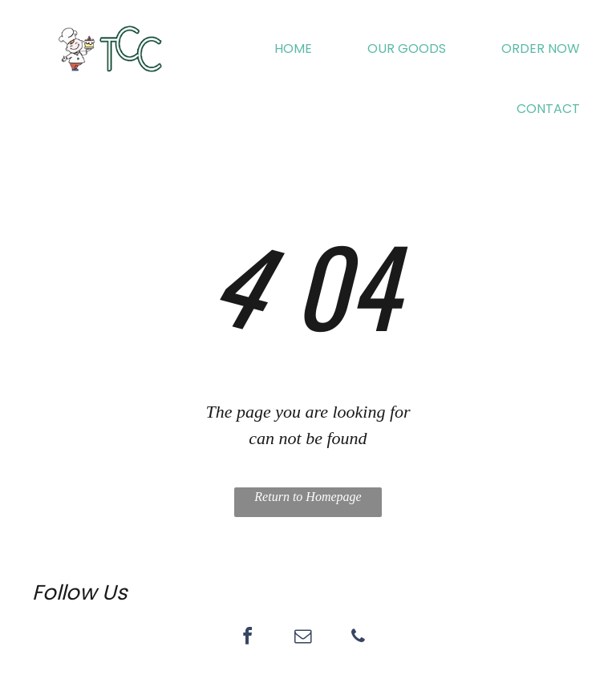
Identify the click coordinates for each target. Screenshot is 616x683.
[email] (302, 639)
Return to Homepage (308, 497)
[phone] (358, 639)
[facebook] (247, 639)
